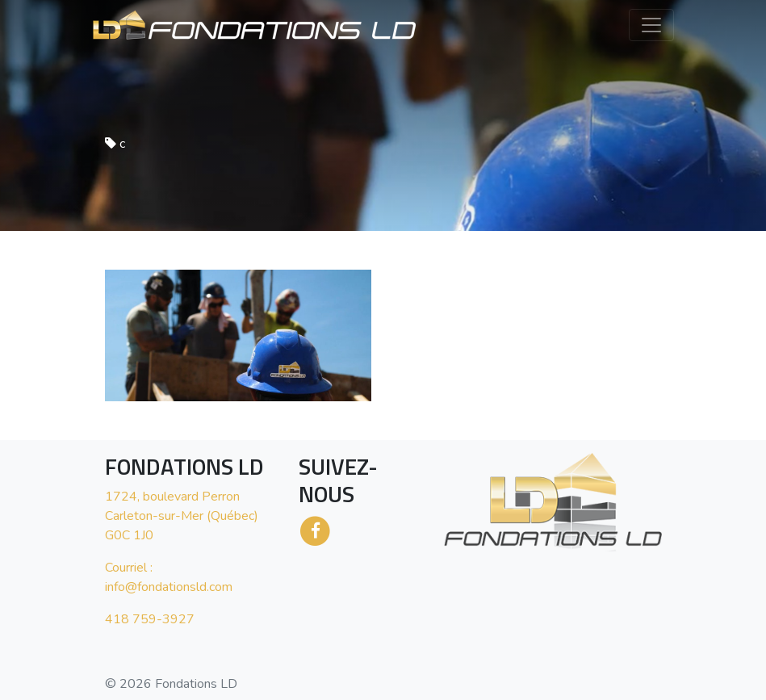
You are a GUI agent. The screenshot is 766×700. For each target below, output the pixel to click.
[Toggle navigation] (651, 25)
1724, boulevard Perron (172, 497)
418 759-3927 (150, 619)
